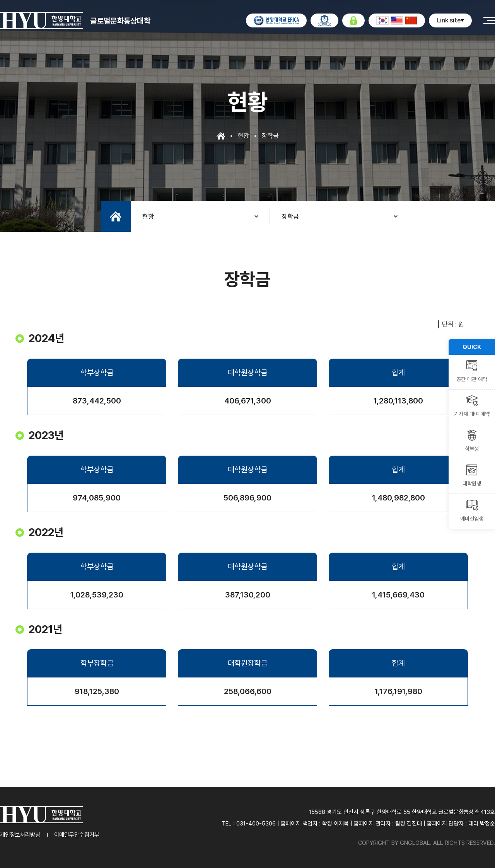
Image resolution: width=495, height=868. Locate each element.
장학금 (290, 216)
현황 (148, 216)
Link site (450, 20)
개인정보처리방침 (20, 835)
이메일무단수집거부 (77, 835)
